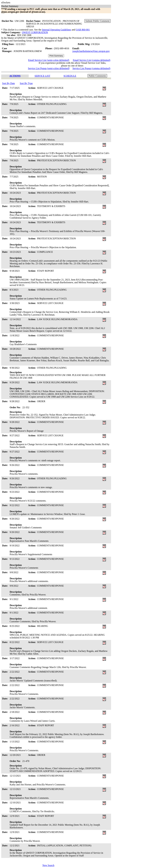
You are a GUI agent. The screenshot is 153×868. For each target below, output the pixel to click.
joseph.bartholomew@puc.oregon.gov (91, 51)
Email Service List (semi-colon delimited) (49, 60)
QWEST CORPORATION (35, 32)
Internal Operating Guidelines (57, 30)
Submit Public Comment (97, 21)
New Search (48, 865)
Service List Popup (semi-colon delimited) (49, 68)
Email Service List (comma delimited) (92, 60)
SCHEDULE (70, 76)
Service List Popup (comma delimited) (91, 68)
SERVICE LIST (42, 76)
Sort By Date (9, 83)
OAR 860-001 (83, 30)
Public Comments (97, 76)
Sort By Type (26, 83)
